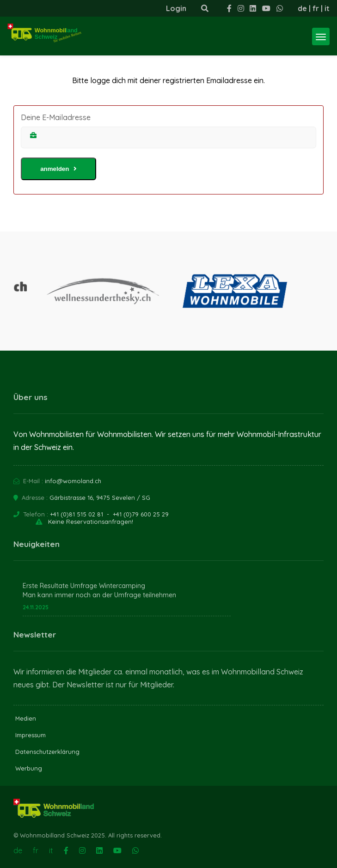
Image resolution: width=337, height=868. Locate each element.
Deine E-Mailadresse (56, 117)
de (302, 8)
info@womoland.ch (73, 481)
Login (176, 8)
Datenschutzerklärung (47, 752)
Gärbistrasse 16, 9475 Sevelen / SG (100, 498)
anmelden (58, 169)
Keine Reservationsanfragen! (91, 522)
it (327, 8)
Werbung (29, 768)
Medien (26, 718)
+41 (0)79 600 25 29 (141, 514)
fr (316, 8)
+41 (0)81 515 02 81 (77, 514)
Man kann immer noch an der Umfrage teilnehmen (99, 595)
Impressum (31, 735)
